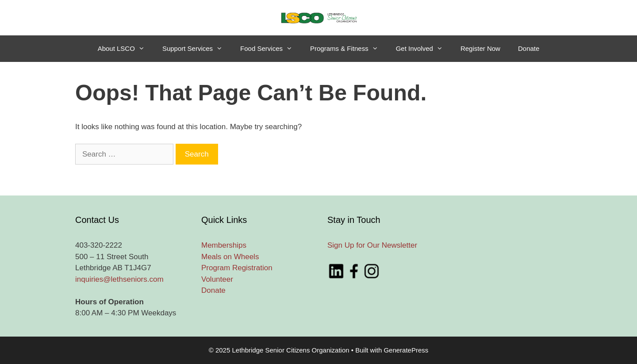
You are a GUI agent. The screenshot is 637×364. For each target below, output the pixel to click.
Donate (529, 48)
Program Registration (237, 268)
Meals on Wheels (230, 257)
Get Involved (424, 49)
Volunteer (217, 279)
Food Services (271, 49)
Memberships (224, 245)
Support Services (197, 49)
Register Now (480, 48)
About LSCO (126, 49)
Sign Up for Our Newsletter (372, 245)
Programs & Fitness (349, 49)
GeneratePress (406, 350)
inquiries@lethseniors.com (119, 279)
